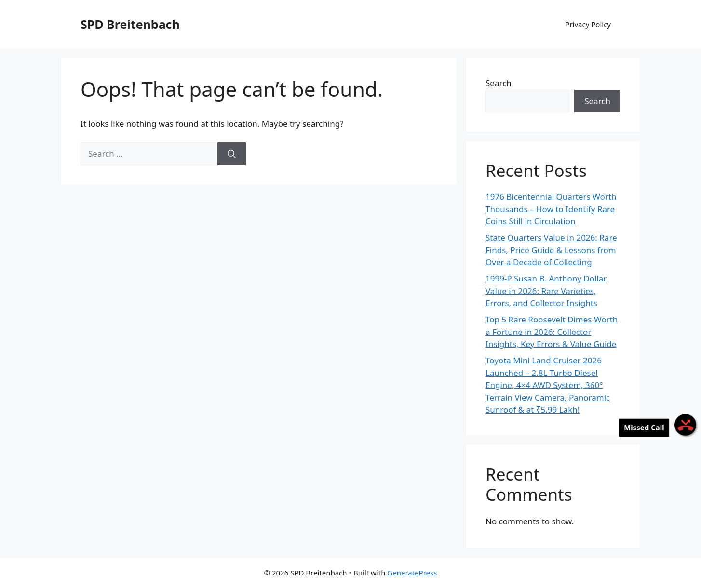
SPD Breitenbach (130, 24)
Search (499, 83)
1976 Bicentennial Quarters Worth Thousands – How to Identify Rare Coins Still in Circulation (551, 209)
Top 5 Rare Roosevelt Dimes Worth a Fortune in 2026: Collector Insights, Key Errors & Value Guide (552, 332)
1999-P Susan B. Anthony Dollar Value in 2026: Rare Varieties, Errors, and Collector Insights (546, 291)
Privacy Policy (588, 24)
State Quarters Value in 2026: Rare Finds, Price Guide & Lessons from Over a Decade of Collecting (551, 250)
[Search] (232, 154)
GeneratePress (412, 573)
